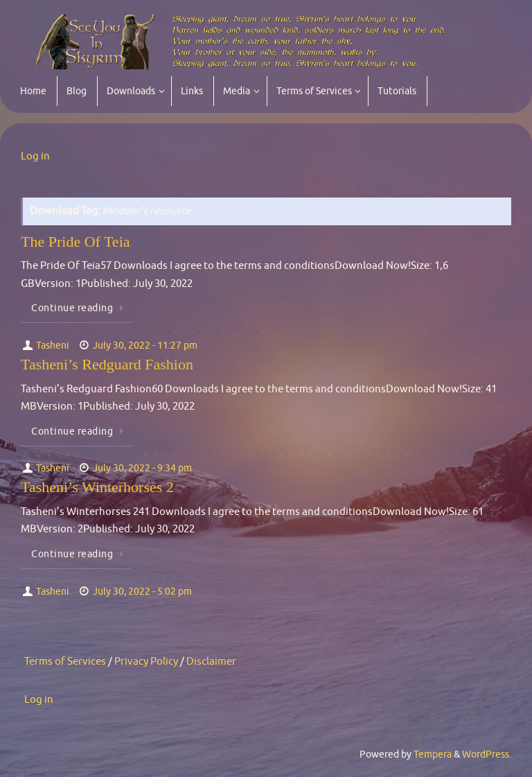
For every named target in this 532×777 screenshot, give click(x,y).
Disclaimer (211, 662)
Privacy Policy (146, 662)
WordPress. (487, 754)
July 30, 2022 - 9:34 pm (142, 468)
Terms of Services (65, 662)
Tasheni (53, 346)
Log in (35, 156)
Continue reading (80, 308)
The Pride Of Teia (76, 242)
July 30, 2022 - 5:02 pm (142, 592)
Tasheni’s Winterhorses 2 (97, 487)
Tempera (433, 754)
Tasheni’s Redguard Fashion (107, 364)
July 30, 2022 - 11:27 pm (145, 346)
